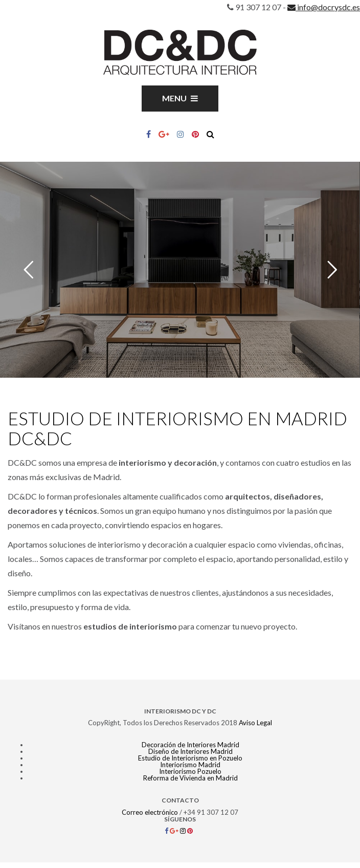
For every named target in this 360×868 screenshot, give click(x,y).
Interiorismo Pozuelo (190, 771)
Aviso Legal (255, 723)
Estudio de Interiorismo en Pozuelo (190, 758)
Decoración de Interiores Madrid (190, 745)
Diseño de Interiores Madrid (190, 751)
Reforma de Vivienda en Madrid (190, 778)
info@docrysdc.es (324, 7)
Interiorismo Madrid (190, 765)
